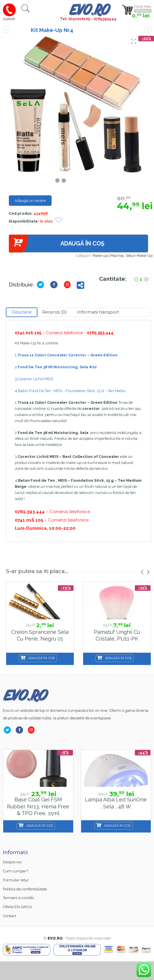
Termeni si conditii (18, 898)
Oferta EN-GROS (17, 907)
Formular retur (16, 880)
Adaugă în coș (57, 244)
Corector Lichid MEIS (35, 379)
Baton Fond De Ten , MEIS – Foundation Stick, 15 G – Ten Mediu (72, 391)
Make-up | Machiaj (108, 256)
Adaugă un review (30, 201)
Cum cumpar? (15, 871)
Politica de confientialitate (25, 889)
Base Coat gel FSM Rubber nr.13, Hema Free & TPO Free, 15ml (38, 806)
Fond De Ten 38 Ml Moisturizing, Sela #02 (57, 367)
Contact (9, 916)
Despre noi (12, 862)
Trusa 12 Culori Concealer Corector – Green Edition (67, 355)
